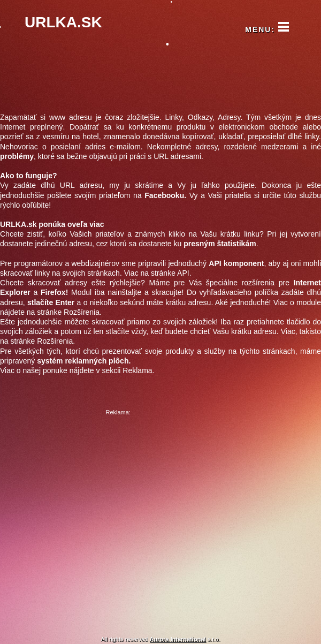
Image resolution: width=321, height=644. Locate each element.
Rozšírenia (82, 312)
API (183, 273)
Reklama (137, 370)
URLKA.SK (63, 22)
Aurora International (178, 639)
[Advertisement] (110, 518)
